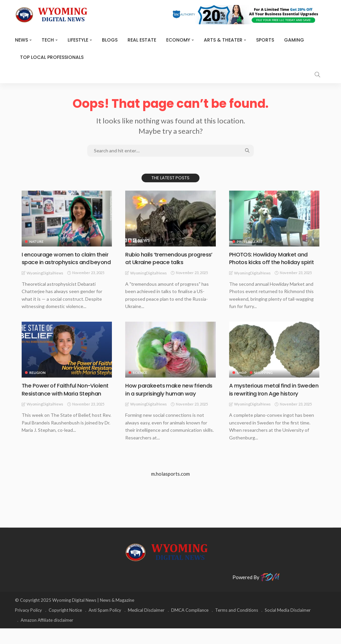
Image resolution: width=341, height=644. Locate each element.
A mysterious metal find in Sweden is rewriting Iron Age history (268, 401)
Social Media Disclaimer (288, 626)
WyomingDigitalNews (45, 281)
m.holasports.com (170, 489)
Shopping (264, 380)
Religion (37, 380)
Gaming (294, 40)
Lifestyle (78, 40)
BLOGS (110, 40)
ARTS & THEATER (223, 40)
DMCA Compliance (190, 626)
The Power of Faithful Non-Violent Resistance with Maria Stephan (62, 401)
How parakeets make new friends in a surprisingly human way (167, 401)
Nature (36, 241)
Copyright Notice (65, 626)
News (21, 40)
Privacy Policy (28, 626)
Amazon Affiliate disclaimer (47, 636)
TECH (48, 40)
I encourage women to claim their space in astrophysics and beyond (65, 262)
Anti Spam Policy (105, 626)
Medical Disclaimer (146, 626)
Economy (178, 40)
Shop (242, 380)
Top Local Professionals (52, 57)
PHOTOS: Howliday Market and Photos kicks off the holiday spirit (271, 262)
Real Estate (142, 40)
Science (140, 380)
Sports (265, 40)
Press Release (250, 241)
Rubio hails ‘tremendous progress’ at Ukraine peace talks (170, 258)
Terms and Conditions (237, 626)
